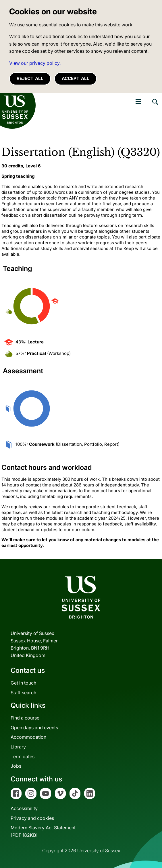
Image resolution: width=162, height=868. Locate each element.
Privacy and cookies (32, 818)
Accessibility (24, 808)
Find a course (25, 718)
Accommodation (28, 737)
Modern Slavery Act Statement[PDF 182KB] (43, 831)
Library (18, 747)
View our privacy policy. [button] (35, 63)
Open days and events (34, 728)
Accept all (76, 78)
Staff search (23, 693)
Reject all (30, 78)
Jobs (16, 766)
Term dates (23, 756)
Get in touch (23, 683)
